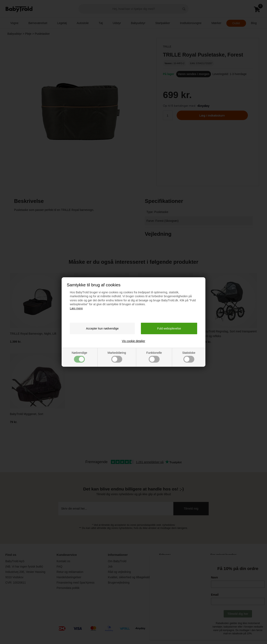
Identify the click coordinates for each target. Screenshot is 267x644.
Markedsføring (117, 357)
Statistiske (189, 357)
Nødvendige (79, 357)
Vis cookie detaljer (133, 341)
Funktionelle (154, 357)
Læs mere (76, 308)
